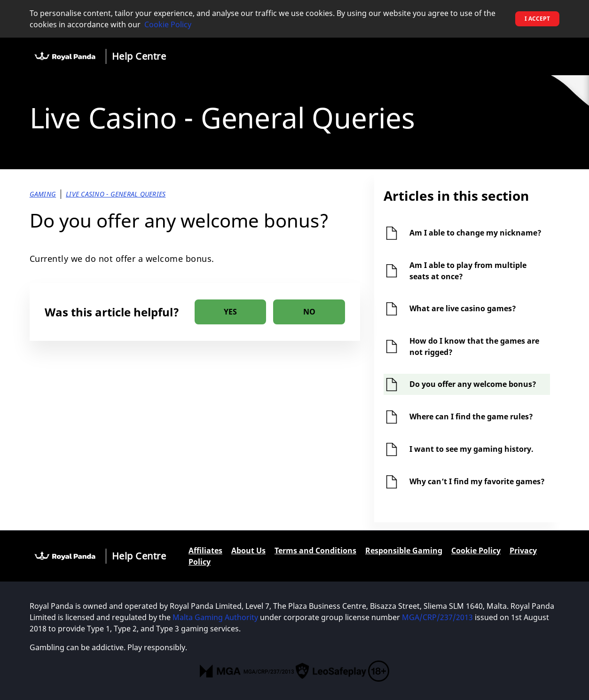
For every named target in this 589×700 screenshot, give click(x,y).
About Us (248, 551)
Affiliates (205, 551)
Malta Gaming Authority (215, 617)
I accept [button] (537, 19)
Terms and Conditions (315, 551)
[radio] (230, 312)
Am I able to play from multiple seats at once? (468, 271)
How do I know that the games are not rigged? (474, 346)
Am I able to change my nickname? (475, 233)
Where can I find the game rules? (471, 417)
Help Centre (139, 56)
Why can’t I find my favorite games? (477, 481)
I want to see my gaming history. (471, 449)
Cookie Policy (168, 24)
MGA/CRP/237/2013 (437, 617)
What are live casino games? (463, 308)
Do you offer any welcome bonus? (473, 384)
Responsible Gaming (404, 551)
